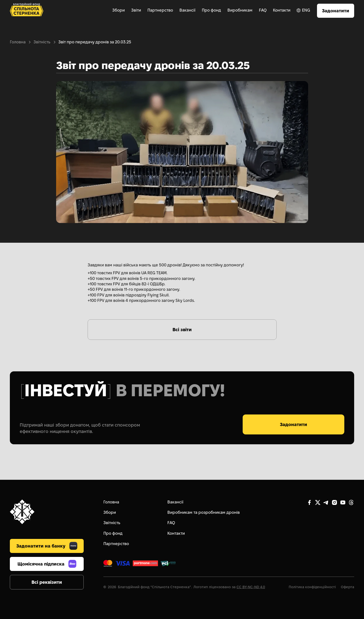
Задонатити (336, 11)
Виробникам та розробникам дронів (204, 512)
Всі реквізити (47, 582)
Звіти (136, 10)
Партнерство (160, 10)
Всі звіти (182, 330)
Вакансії (187, 10)
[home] (27, 11)
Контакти (282, 10)
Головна (18, 42)
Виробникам (240, 10)
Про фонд (211, 10)
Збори (119, 10)
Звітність (42, 42)
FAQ (263, 10)
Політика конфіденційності (312, 587)
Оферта (348, 587)
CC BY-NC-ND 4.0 (251, 587)
